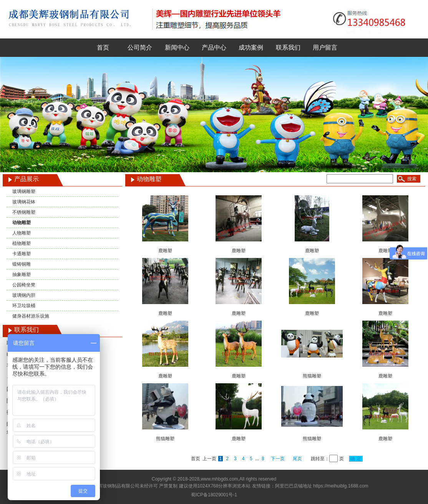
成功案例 (251, 47)
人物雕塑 (22, 233)
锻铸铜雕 (22, 264)
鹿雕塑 (165, 251)
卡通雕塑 (22, 254)
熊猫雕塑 (312, 376)
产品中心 (214, 47)
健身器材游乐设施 (31, 316)
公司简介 (140, 47)
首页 (103, 47)
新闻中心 (177, 47)
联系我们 (288, 47)
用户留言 (325, 47)
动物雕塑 (22, 223)
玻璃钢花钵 (24, 202)
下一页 (278, 459)
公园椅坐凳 (24, 285)
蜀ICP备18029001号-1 (214, 495)
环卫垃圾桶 (24, 306)
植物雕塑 (22, 243)
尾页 (297, 459)
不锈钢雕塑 (24, 212)
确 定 (356, 459)
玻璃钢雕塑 (24, 191)
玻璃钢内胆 (24, 295)
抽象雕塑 (22, 274)
